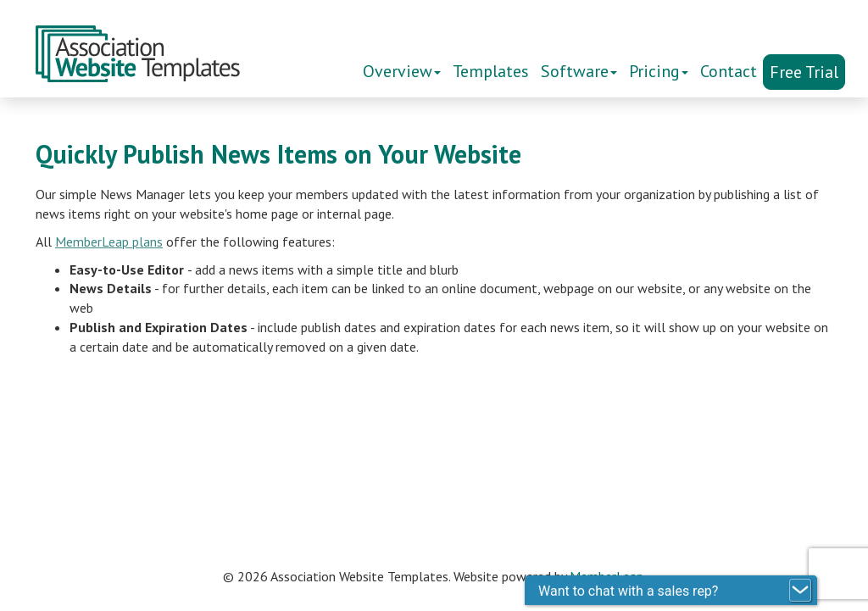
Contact (729, 71)
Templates (491, 71)
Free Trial (804, 72)
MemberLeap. (608, 576)
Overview (402, 71)
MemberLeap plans (109, 242)
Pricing (659, 71)
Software (579, 71)
